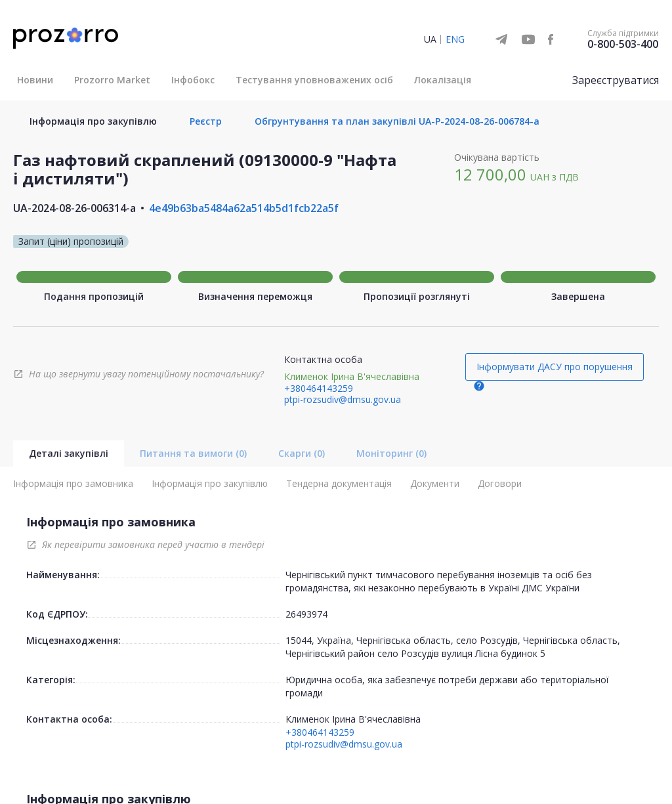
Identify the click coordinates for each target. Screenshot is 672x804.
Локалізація (443, 80)
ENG (455, 39)
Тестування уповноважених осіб (314, 80)
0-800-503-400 (623, 44)
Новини (35, 80)
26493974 (306, 614)
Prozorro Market (112, 80)
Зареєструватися (616, 80)
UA (430, 39)
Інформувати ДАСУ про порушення (555, 367)
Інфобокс (193, 80)
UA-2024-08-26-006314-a (74, 208)
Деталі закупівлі (69, 453)
